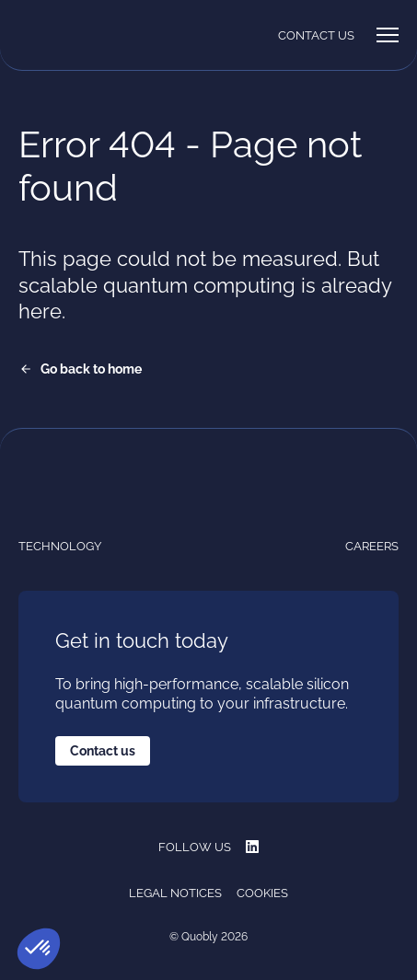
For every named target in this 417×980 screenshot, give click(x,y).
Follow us (208, 847)
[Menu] (388, 35)
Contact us (316, 35)
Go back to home (91, 369)
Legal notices (175, 893)
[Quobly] (64, 35)
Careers (372, 546)
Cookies (262, 893)
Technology (60, 546)
